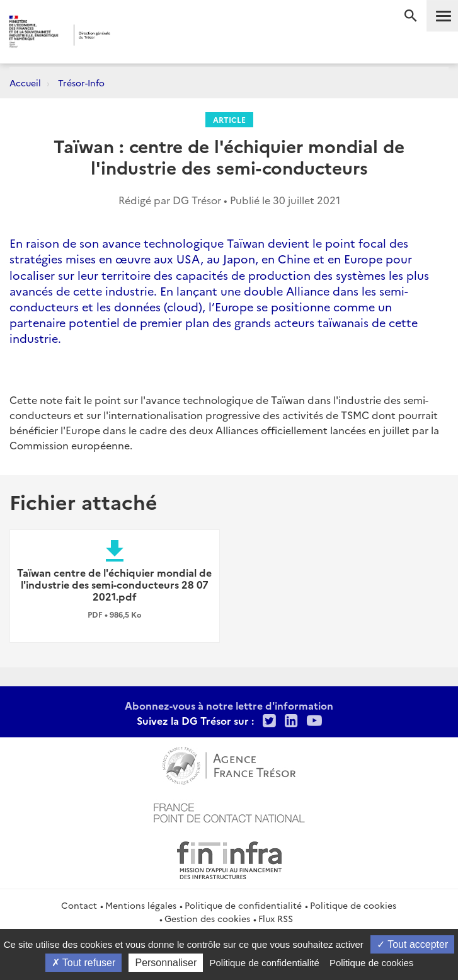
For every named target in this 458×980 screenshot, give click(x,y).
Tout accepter (412, 944)
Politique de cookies (353, 905)
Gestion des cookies (207, 918)
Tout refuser (84, 963)
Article (229, 119)
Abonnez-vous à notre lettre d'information (229, 705)
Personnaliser (166, 963)
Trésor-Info (81, 83)
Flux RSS (276, 918)
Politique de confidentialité (243, 905)
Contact (79, 905)
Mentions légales (141, 905)
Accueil (25, 83)
